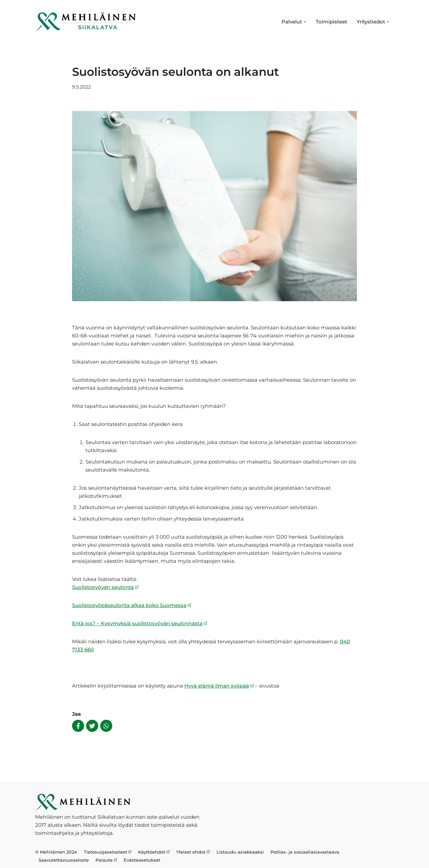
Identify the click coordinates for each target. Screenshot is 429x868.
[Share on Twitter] (92, 726)
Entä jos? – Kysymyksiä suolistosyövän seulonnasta (137, 623)
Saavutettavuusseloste (64, 860)
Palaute (104, 860)
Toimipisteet (331, 22)
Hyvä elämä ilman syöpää (217, 686)
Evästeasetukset (142, 860)
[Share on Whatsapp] (106, 726)
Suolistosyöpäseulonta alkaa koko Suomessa (129, 605)
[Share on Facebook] (78, 726)
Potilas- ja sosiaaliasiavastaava (305, 852)
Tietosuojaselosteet (105, 852)
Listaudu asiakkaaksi (240, 852)
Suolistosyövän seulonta (103, 587)
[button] (305, 22)
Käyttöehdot (152, 852)
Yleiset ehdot (191, 852)
